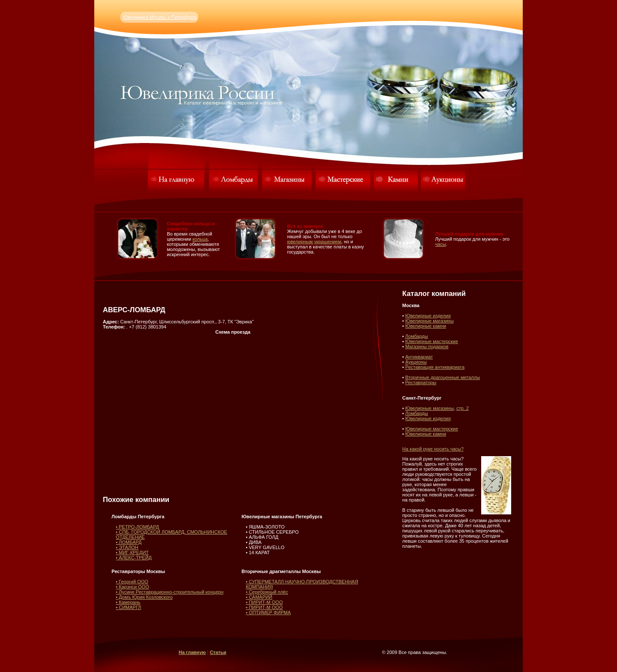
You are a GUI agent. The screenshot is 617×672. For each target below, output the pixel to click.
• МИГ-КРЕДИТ (132, 553)
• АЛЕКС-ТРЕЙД (134, 558)
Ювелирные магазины (430, 321)
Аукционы (416, 362)
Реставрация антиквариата (435, 367)
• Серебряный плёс (267, 592)
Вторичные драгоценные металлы (443, 377)
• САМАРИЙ (259, 597)
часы (440, 244)
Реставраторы (421, 382)
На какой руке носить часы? (433, 449)
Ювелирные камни (426, 326)
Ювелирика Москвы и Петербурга (160, 17)
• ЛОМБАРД (129, 542)
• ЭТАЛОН (127, 547)
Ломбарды (417, 336)
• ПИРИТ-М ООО (264, 602)
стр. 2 (463, 408)
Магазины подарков (427, 346)
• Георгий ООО (132, 582)
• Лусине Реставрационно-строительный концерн (169, 592)
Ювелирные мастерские (432, 341)
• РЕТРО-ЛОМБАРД (137, 527)
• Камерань (128, 602)
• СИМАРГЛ (128, 607)
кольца (200, 239)
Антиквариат (419, 357)
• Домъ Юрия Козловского (144, 597)
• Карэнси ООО (132, 587)
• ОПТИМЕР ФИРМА (268, 612)
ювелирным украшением (314, 242)
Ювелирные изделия (428, 316)
